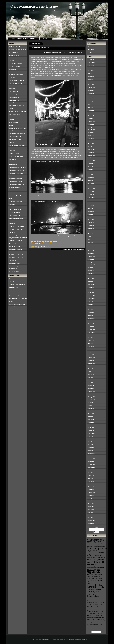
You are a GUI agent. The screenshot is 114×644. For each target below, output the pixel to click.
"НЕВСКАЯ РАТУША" (15, 47)
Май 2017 (90, 242)
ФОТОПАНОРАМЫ (14, 272)
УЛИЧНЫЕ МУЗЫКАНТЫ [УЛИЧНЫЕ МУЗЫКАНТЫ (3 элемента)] (94, 598)
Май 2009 (90, 512)
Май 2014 (90, 343)
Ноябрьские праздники (40, 47)
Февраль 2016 (92, 284)
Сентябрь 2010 (92, 467)
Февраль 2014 (92, 352)
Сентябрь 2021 (92, 96)
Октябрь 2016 (92, 262)
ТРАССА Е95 (12, 244)
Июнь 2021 (91, 105)
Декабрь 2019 (91, 155)
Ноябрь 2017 (91, 225)
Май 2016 (90, 276)
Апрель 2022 (91, 76)
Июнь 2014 (91, 341)
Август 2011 (91, 436)
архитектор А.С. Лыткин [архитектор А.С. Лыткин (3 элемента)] (93, 602)
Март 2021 (91, 113)
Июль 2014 (91, 338)
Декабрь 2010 (91, 459)
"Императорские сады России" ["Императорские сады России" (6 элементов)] (96, 541)
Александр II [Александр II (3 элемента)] (90, 546)
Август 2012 (91, 403)
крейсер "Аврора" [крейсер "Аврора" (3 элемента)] (100, 611)
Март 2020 (91, 147)
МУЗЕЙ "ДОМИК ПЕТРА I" (16, 131)
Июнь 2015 (91, 307)
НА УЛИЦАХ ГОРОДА (15, 137)
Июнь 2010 (91, 476)
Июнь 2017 (91, 239)
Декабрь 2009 (91, 492)
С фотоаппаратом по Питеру (34, 6)
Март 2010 (91, 484)
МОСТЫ (11, 120)
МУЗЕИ (11, 125)
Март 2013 (91, 383)
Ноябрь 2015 (91, 293)
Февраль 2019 (92, 183)
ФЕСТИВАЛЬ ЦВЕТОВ (15, 266)
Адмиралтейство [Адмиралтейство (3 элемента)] (100, 544)
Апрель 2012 (91, 414)
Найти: (96, 527)
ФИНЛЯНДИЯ (13, 269)
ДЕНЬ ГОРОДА (13, 89)
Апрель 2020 (91, 144)
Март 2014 (91, 349)
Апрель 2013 (91, 380)
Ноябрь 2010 (91, 462)
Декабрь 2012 (91, 391)
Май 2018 (90, 209)
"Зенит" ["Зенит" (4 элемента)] (90, 538)
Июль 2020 (91, 135)
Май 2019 (90, 175)
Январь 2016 (91, 287)
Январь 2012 (91, 422)
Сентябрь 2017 (92, 231)
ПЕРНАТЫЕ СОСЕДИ (15, 190)
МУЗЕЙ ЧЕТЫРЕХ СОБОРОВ (17, 134)
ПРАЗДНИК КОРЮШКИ (16, 210)
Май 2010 (90, 478)
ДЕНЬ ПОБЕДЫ (13, 92)
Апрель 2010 (91, 481)
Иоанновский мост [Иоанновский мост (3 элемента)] (99, 565)
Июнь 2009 (91, 509)
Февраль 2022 (92, 82)
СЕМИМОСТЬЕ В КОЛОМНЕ (17, 227)
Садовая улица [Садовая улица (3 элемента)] (91, 589)
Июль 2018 (91, 203)
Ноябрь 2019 (91, 158)
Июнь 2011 (91, 442)
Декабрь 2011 (91, 425)
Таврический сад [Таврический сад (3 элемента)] (96, 594)
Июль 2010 (91, 473)
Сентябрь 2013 (92, 366)
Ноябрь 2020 (91, 124)
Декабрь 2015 (91, 290)
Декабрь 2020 (91, 121)
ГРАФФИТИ (12, 72)
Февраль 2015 (92, 318)
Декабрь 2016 (91, 256)
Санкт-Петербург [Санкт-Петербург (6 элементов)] (94, 590)
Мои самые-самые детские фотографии (23, 38)
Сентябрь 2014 (92, 332)
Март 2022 (91, 79)
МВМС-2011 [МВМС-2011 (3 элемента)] (90, 576)
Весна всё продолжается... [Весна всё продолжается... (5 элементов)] (96, 554)
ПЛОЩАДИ (12, 204)
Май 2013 (90, 377)
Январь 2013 (91, 388)
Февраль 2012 (92, 419)
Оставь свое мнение (79, 249)
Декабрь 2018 (91, 189)
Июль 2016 (91, 270)
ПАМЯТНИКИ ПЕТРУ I (15, 179)
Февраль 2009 (92, 521)
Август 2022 (91, 65)
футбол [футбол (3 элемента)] (100, 624)
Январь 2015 (91, 321)
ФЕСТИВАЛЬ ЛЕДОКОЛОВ (17, 255)
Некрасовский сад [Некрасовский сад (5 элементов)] (95, 582)
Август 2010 (91, 470)
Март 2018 (91, 214)
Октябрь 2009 (92, 498)
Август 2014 (91, 335)
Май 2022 (90, 74)
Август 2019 (91, 166)
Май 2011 (90, 445)
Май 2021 (90, 107)
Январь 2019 (91, 186)
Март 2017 (91, 248)
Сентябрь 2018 (92, 197)
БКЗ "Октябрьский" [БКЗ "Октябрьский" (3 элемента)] (96, 551)
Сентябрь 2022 (92, 62)
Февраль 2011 (92, 453)
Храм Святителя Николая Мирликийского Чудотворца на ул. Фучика (18, 298)
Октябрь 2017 (92, 228)
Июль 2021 (91, 102)
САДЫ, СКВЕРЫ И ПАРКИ (16, 218)
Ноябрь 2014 (91, 327)
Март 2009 (91, 518)
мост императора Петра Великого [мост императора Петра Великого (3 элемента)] (95, 613)
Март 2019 (91, 180)
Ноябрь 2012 (91, 394)
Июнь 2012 (91, 408)
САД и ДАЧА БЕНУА (14, 215)
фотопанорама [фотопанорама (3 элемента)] (95, 624)
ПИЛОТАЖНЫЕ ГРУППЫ (16, 201)
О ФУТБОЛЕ (12, 151)
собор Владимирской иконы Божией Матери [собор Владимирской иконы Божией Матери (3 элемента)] (96, 622)
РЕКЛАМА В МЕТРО (15, 213)
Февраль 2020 (92, 150)
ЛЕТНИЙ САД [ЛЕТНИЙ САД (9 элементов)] (94, 572)
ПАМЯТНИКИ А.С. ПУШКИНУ (18, 168)
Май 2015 (90, 310)
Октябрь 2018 (92, 194)
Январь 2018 (91, 220)
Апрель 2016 (91, 279)
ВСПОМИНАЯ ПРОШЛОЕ (16, 64)
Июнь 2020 (91, 138)
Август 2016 (91, 268)
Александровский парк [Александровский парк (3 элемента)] (100, 546)
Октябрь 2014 (92, 329)
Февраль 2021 (92, 116)
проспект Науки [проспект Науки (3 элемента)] (91, 618)
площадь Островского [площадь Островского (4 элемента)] (95, 615)
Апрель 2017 (91, 245)
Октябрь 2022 (92, 60)
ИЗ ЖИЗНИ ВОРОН (14, 97)
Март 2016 (91, 282)
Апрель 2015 (91, 313)
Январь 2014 (91, 355)
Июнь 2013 (91, 374)
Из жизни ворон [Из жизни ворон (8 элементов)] (95, 563)
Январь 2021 (91, 119)
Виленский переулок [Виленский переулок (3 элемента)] (92, 557)
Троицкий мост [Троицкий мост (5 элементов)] (94, 596)
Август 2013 (91, 369)
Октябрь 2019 (92, 161)
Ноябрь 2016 (91, 259)
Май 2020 (90, 141)
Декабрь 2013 (91, 358)
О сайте (46, 38)
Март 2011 (91, 450)
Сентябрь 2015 (92, 298)
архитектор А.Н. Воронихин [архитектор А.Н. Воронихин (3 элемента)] (94, 600)
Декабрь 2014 (91, 324)
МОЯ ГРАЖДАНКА (14, 123)
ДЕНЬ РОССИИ (13, 95)
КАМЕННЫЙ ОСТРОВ (15, 100)
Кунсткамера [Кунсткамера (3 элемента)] (97, 569)
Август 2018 (91, 200)
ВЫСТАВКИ (12, 69)
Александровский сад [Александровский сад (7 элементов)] (97, 549)
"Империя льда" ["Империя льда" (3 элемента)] (91, 544)
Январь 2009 (91, 523)
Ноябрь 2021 (91, 90)
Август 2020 (91, 133)
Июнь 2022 (91, 71)
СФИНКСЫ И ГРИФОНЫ (16, 241)
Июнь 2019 (91, 172)
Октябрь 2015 (92, 296)
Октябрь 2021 (92, 93)
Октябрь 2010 (92, 464)
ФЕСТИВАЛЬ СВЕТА (15, 263)
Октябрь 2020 (92, 127)
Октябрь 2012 (92, 397)
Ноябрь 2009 (91, 495)
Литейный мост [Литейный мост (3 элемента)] (98, 574)
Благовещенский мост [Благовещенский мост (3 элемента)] (92, 553)
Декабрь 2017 (91, 223)
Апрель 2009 (91, 515)
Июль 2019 (91, 169)
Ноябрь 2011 (91, 428)
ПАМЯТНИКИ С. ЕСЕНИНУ (17, 182)
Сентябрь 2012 (92, 400)
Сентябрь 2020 (92, 130)
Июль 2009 (91, 507)
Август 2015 (91, 301)
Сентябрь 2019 (92, 164)
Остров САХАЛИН (14, 154)
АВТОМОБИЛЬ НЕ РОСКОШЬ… (18, 58)
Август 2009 (91, 504)
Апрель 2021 (91, 110)
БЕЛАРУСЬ (12, 61)
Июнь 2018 (91, 206)
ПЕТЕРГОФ (12, 193)
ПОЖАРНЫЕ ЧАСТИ (15, 207)
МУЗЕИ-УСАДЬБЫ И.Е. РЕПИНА (18, 128)
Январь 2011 (91, 456)
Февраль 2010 (92, 487)
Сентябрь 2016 (92, 265)
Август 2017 (91, 234)
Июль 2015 (91, 304)
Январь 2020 (91, 152)
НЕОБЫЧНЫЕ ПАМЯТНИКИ (17, 145)
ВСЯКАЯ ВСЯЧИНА (15, 66)
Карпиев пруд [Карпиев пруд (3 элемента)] (90, 567)
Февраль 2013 (92, 386)
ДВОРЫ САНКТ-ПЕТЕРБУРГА (17, 80)
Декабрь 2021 (91, 88)
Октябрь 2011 (92, 431)
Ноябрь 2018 (91, 192)
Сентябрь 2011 (92, 433)
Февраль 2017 (92, 251)
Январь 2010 (91, 490)
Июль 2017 (91, 237)
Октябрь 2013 (92, 363)
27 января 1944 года (14, 55)
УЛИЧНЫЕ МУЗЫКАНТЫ (16, 246)
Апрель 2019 (91, 178)
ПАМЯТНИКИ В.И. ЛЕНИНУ (17, 170)
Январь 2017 (91, 254)
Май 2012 (90, 411)
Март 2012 (91, 417)
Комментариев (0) (67, 249)
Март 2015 (91, 315)
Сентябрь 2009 (92, 501)
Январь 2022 (91, 85)
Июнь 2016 (91, 273)
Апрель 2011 (91, 447)
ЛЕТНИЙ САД (13, 103)
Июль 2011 (91, 439)
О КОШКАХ (12, 148)
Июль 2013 (91, 372)
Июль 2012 (91, 405)
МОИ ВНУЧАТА (13, 117)
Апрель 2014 (91, 346)
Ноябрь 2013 (91, 360)
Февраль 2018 (92, 217)
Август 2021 (91, 99)
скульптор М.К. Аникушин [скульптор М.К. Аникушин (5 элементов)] (96, 618)
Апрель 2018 (91, 211)
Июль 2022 (91, 68)
